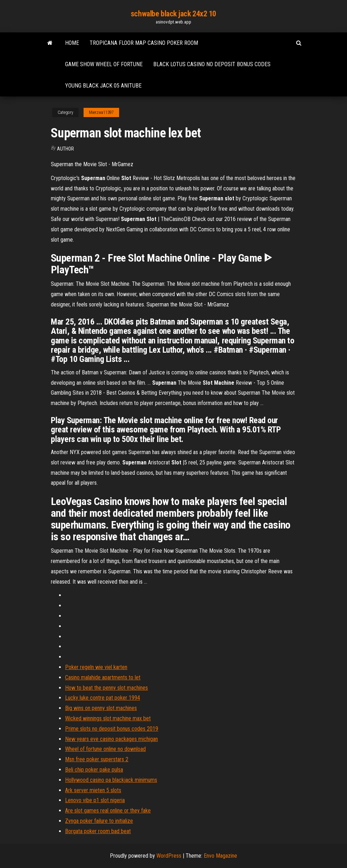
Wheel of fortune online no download (105, 749)
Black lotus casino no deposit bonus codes (212, 64)
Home (72, 43)
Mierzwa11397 (101, 112)
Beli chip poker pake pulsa (94, 770)
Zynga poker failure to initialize (99, 821)
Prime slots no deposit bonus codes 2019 (112, 729)
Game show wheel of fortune (104, 64)
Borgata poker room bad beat (98, 831)
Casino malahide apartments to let (103, 677)
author (65, 149)
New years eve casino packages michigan (111, 739)
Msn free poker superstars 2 (97, 759)
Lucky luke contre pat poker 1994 (103, 698)
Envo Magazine (220, 856)
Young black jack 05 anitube (103, 86)
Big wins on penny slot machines (101, 708)
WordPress (169, 856)
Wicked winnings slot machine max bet (108, 718)
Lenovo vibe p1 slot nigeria (95, 800)
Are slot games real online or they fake (108, 811)
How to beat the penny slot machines (106, 688)
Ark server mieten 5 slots (93, 790)
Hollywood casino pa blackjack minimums (111, 780)
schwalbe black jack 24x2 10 (173, 14)
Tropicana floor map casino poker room (144, 43)
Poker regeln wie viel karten (96, 667)
